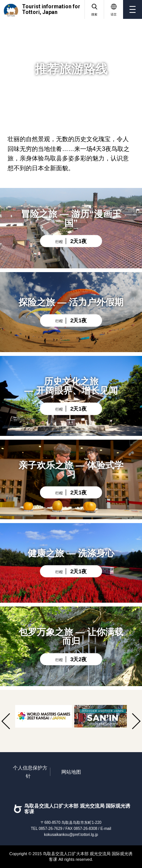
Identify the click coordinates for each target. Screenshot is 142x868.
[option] (44, 716)
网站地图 (71, 772)
